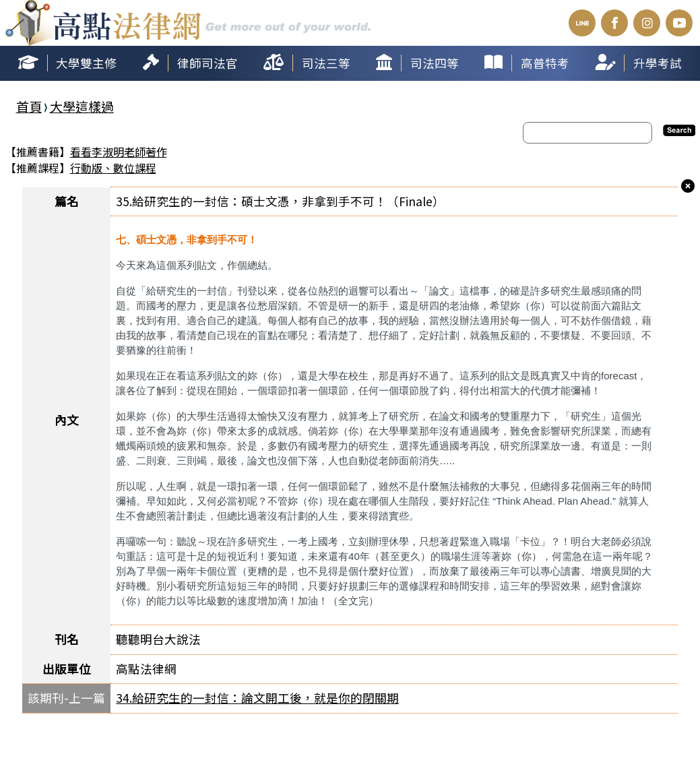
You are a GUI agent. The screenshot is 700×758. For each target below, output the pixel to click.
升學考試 (658, 63)
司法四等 (435, 63)
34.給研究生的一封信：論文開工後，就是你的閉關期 (257, 698)
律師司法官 (208, 63)
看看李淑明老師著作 (119, 152)
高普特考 (545, 63)
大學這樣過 (82, 106)
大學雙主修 (86, 63)
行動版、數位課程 (113, 168)
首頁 (29, 106)
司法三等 (326, 63)
